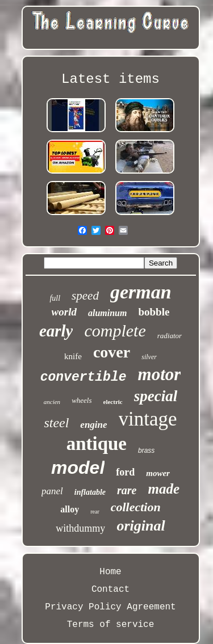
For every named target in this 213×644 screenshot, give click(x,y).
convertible (83, 377)
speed (85, 296)
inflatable (90, 492)
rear (95, 512)
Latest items (110, 79)
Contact (110, 590)
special (156, 396)
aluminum (107, 313)
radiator (170, 336)
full (55, 298)
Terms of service (111, 625)
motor (160, 374)
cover (112, 352)
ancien (52, 402)
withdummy (80, 528)
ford (125, 472)
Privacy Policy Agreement (110, 607)
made (164, 489)
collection (136, 507)
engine (93, 425)
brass (146, 451)
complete (115, 331)
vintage (148, 419)
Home (110, 572)
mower (158, 473)
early (56, 331)
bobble (154, 312)
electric (113, 402)
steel (56, 423)
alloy (70, 509)
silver (149, 357)
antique (97, 444)
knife (73, 356)
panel (52, 491)
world (64, 312)
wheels (82, 400)
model (78, 468)
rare (127, 490)
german (141, 292)
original (141, 526)
